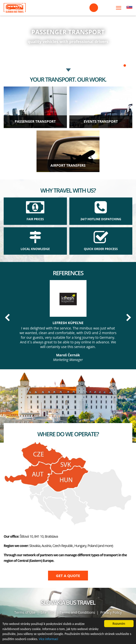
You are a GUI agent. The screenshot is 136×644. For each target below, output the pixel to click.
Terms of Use (25, 612)
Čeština (129, 8)
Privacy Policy (111, 612)
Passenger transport (35, 121)
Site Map (48, 612)
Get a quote (68, 576)
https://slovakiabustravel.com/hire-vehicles (68, 34)
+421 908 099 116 (94, 8)
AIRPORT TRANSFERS (68, 165)
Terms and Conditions (77, 612)
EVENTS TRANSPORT (101, 121)
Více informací (48, 639)
